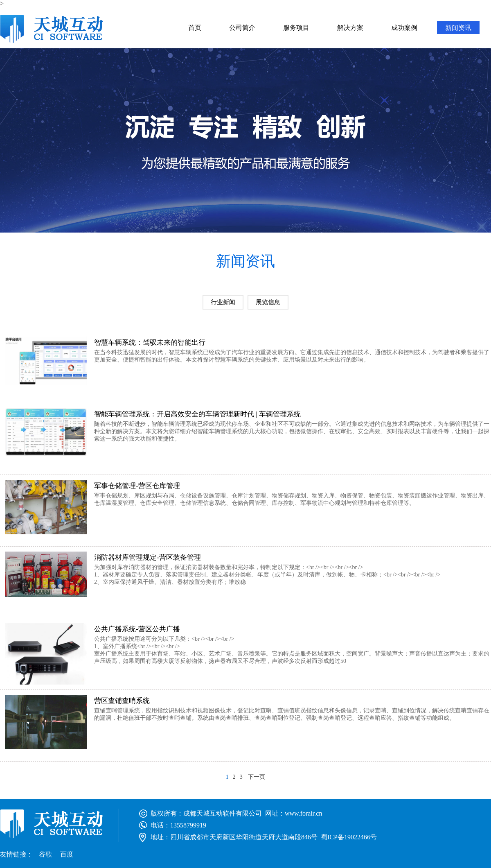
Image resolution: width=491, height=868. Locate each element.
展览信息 (268, 302)
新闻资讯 (458, 28)
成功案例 (404, 28)
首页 (195, 28)
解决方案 (350, 28)
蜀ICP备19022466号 (349, 837)
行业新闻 (223, 302)
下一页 (257, 777)
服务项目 (296, 28)
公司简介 (242, 28)
